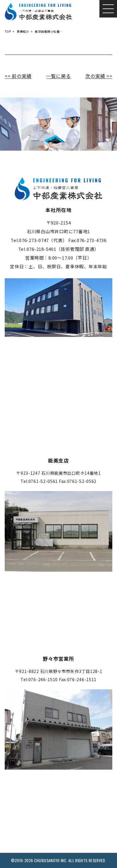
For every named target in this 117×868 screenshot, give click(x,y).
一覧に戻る (58, 76)
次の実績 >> (99, 76)
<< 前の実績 (18, 76)
